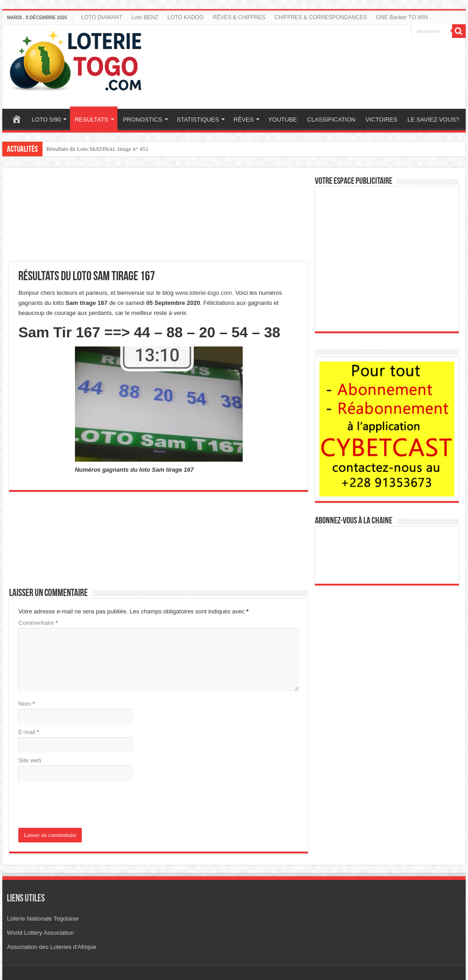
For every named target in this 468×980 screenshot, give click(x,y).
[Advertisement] (310, 61)
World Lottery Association (40, 933)
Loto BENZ (145, 17)
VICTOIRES (382, 120)
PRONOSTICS (143, 120)
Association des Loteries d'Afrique (51, 947)
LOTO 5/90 (46, 120)
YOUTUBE (283, 120)
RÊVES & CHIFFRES (239, 17)
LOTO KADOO (185, 17)
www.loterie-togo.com (203, 293)
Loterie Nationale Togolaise (43, 919)
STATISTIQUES (198, 120)
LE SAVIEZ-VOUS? (433, 120)
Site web (30, 760)
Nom (27, 704)
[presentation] (80, 805)
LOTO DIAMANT (102, 17)
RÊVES (244, 120)
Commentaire (38, 623)
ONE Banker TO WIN (402, 17)
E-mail (29, 732)
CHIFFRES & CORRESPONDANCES (321, 17)
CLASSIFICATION (331, 120)
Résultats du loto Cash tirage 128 (85, 149)
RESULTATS (91, 120)
